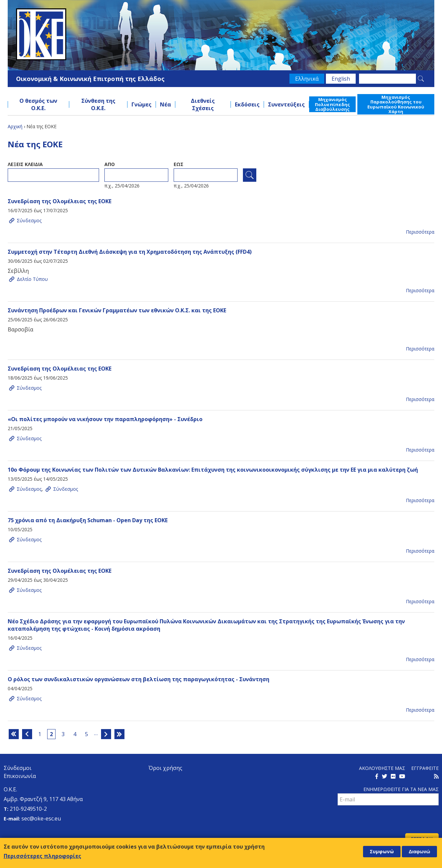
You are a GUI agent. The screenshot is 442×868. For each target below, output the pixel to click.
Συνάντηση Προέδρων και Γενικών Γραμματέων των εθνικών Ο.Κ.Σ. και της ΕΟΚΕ (117, 310)
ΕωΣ (179, 164)
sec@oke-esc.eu (41, 818)
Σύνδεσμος (29, 220)
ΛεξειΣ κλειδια (25, 164)
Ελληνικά (307, 79)
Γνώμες (142, 104)
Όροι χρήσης (165, 768)
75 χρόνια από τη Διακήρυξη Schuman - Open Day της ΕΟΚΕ (88, 520)
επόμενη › (106, 734)
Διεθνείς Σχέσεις (203, 104)
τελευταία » (119, 734)
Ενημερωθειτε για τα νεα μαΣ (401, 789)
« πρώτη (14, 734)
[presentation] (388, 820)
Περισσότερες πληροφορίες (42, 856)
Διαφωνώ (419, 852)
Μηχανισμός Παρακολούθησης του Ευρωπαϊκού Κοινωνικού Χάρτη (396, 104)
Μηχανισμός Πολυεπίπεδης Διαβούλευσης (332, 104)
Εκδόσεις (247, 104)
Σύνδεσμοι (18, 768)
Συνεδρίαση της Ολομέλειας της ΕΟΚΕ (60, 201)
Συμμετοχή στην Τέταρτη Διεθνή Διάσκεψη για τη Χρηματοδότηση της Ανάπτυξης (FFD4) (130, 252)
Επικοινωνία (20, 776)
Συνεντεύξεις (286, 104)
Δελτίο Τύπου (32, 279)
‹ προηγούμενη (27, 734)
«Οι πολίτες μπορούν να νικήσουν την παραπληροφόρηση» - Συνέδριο (105, 419)
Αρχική (15, 126)
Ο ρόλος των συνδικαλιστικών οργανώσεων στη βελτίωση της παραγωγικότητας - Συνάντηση (139, 679)
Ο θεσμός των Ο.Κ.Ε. (38, 104)
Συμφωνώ (382, 851)
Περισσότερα (420, 232)
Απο (110, 164)
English (341, 79)
